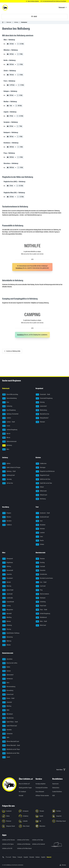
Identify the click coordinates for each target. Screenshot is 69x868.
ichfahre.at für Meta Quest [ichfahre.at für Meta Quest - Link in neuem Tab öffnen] (24, 848)
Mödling (7, 706)
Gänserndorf (8, 675)
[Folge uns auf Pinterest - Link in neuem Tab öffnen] (9, 821)
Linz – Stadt (41, 582)
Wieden (7, 645)
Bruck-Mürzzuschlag (10, 395)
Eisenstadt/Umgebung (44, 398)
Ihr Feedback (22, 792)
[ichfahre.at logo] (5, 8)
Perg (39, 590)
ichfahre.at (9, 865)
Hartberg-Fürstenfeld (10, 414)
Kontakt (21, 796)
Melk (6, 710)
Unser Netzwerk (40, 792)
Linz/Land (41, 586)
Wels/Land (41, 625)
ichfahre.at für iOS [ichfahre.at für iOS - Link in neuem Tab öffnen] (7, 848)
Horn (6, 683)
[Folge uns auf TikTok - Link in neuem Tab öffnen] (9, 816)
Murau (6, 438)
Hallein (6, 464)
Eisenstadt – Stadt (43, 395)
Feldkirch (7, 525)
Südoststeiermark (9, 442)
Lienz (39, 537)
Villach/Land (41, 495)
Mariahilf (7, 614)
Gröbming (7, 406)
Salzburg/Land (8, 475)
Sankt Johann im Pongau (11, 468)
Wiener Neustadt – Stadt (11, 745)
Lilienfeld (7, 702)
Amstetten (7, 659)
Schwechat (7, 734)
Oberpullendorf (42, 418)
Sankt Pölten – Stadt (10, 722)
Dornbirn (7, 521)
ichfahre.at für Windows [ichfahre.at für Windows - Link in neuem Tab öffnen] (24, 844)
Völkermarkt (41, 491)
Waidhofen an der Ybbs (11, 753)
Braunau (40, 559)
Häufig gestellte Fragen (25, 788)
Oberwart (40, 422)
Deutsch (49, 857)
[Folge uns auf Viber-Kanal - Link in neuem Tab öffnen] (26, 826)
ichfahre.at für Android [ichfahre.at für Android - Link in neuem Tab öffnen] (38, 844)
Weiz (6, 449)
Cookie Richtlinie (57, 792)
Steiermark (9, 22)
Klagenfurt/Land (42, 475)
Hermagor (41, 468)
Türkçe (14, 857)
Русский (8, 857)
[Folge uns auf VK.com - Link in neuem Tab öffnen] (43, 821)
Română (32, 857)
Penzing (7, 629)
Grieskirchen (41, 574)
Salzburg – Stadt (9, 471)
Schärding (41, 602)
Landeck (40, 533)
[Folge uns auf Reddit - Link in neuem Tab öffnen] (43, 816)
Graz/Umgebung (9, 410)
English (43, 857)
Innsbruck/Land (42, 517)
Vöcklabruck (41, 618)
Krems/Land (8, 694)
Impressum (55, 784)
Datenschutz (56, 788)
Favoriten (7, 574)
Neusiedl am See (42, 414)
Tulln (6, 738)
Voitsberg (16, 22)
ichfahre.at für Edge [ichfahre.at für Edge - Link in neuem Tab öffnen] (38, 840)
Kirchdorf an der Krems (44, 578)
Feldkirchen (41, 464)
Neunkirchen (8, 718)
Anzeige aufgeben (41, 784)
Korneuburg (8, 691)
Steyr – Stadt (41, 610)
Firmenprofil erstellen (42, 788)
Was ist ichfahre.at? (24, 784)
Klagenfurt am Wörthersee (45, 471)
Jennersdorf (41, 406)
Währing (7, 641)
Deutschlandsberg (10, 398)
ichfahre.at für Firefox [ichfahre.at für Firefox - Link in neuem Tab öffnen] (23, 840)
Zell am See (8, 483)
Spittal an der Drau (43, 479)
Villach (40, 487)
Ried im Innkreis (42, 594)
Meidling (7, 618)
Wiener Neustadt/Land (11, 742)
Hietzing (7, 586)
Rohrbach (41, 598)
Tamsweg (7, 479)
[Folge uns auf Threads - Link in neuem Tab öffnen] (43, 811)
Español (26, 857)
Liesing (6, 606)
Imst (39, 521)
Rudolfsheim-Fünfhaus (11, 633)
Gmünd (6, 671)
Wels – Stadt (41, 621)
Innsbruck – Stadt (43, 513)
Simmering (8, 637)
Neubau (7, 621)
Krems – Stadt (8, 698)
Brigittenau (8, 563)
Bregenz (7, 513)
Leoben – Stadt (9, 422)
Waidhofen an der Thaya (11, 749)
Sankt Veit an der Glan (44, 483)
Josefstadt (7, 594)
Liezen (6, 426)
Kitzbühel (41, 525)
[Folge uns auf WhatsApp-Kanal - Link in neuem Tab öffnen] (60, 821)
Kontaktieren (19, 268)
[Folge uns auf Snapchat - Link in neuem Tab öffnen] (60, 816)
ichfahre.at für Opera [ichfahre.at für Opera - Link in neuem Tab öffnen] (8, 844)
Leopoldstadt (8, 602)
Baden (6, 667)
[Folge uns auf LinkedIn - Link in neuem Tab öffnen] (26, 821)
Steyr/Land (41, 606)
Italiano (38, 857)
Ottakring (7, 625)
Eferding (40, 563)
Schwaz (40, 544)
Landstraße (8, 598)
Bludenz (7, 517)
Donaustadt (8, 570)
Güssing (40, 402)
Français (20, 857)
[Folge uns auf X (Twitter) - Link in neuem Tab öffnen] (26, 816)
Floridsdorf (8, 578)
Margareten (8, 610)
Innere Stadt (8, 590)
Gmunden (41, 570)
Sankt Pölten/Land (10, 726)
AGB (54, 796)
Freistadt (40, 567)
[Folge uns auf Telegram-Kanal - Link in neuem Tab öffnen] (9, 826)
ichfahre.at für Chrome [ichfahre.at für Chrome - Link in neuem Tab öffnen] (8, 840)
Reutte (40, 541)
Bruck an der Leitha (10, 663)
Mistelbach (8, 714)
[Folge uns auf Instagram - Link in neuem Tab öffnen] (26, 811)
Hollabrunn (8, 679)
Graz (6, 402)
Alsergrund (8, 559)
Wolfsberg (41, 499)
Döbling (7, 567)
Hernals (7, 582)
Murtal (6, 434)
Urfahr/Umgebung (43, 614)
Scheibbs (7, 730)
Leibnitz (7, 418)
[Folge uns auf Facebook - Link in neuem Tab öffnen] (9, 811)
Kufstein (40, 529)
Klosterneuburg (9, 687)
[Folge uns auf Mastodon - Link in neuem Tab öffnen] (43, 826)
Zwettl (6, 757)
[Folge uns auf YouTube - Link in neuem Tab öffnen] (60, 811)
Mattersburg (41, 410)
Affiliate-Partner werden (42, 796)
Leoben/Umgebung (10, 430)
